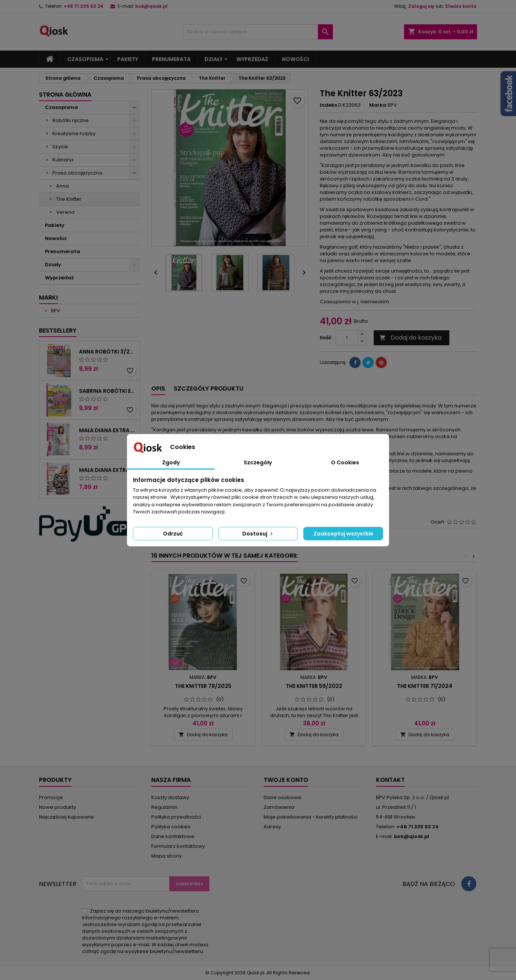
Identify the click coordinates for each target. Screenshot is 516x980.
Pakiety (128, 59)
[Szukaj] (258, 32)
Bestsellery (58, 330)
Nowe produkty (57, 807)
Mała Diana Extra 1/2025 (108, 470)
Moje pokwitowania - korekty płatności (311, 817)
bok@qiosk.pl (151, 6)
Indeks (328, 105)
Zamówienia (279, 807)
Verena (65, 212)
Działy (213, 59)
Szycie (60, 147)
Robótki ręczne (71, 120)
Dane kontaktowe (173, 836)
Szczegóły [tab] (258, 462)
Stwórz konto (461, 6)
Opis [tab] (158, 389)
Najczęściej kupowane (66, 817)
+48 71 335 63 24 (84, 6)
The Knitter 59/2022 (314, 686)
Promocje (51, 797)
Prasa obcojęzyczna (77, 173)
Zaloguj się (421, 6)
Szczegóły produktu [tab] (209, 389)
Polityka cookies (171, 827)
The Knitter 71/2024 (425, 686)
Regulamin (164, 807)
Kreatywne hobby (74, 134)
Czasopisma (85, 59)
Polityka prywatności (176, 817)
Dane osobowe (283, 797)
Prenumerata (171, 59)
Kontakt (390, 780)
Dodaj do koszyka (410, 338)
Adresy (272, 827)
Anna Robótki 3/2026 (108, 352)
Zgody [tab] (171, 462)
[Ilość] (347, 338)
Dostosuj (258, 534)
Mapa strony (166, 856)
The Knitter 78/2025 (203, 686)
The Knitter (69, 199)
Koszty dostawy (170, 797)
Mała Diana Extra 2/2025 (108, 430)
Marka (378, 105)
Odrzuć (173, 534)
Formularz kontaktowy (178, 846)
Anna (63, 186)
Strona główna (65, 95)
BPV (55, 311)
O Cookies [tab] (345, 462)
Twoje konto (286, 780)
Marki (48, 298)
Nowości (295, 59)
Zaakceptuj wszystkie (343, 534)
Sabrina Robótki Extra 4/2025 (108, 391)
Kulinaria (63, 160)
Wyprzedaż (252, 59)
